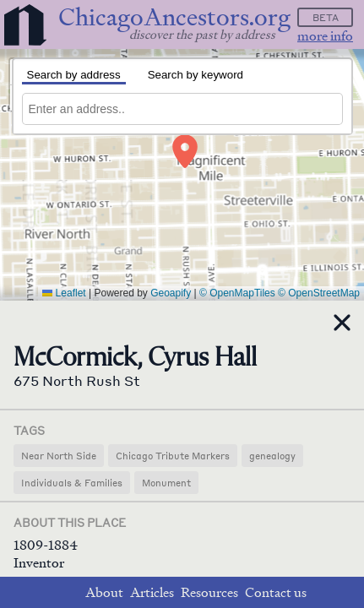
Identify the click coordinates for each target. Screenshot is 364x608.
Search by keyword (196, 75)
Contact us (276, 592)
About (104, 592)
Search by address (74, 75)
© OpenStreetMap (319, 293)
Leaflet (64, 293)
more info (325, 36)
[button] (186, 150)
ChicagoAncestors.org (174, 17)
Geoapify (171, 293)
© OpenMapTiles (237, 293)
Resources (209, 592)
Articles (152, 592)
